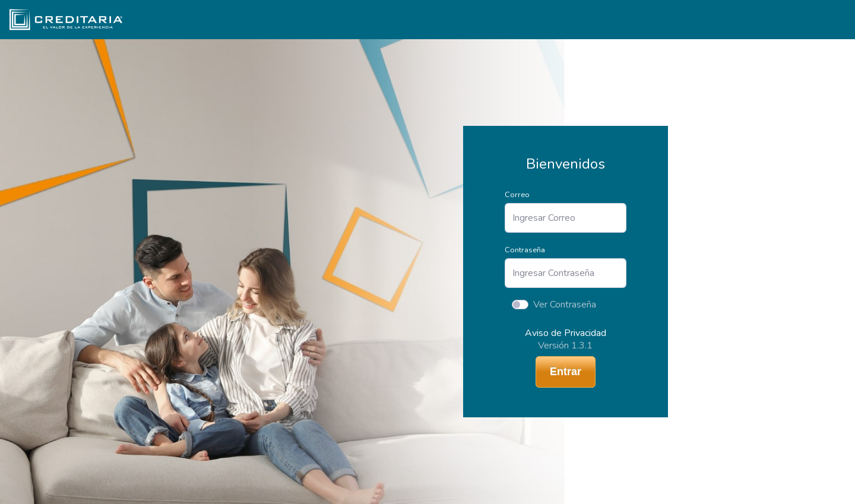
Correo (517, 195)
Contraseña (525, 250)
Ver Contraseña (565, 305)
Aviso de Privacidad (566, 333)
